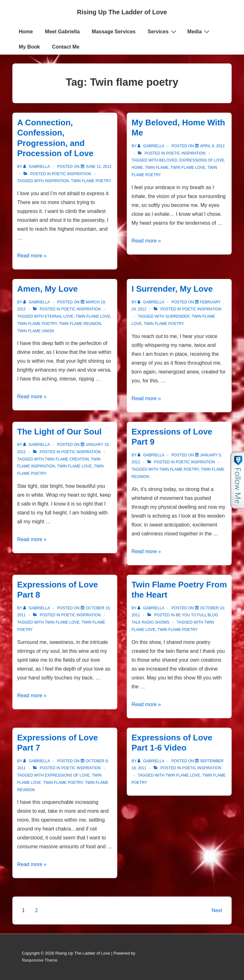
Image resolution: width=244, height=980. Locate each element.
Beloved (168, 160)
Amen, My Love (47, 289)
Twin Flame (157, 168)
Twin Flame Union (36, 331)
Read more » (32, 256)
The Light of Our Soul (59, 432)
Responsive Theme (40, 960)
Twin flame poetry (91, 181)
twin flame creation (67, 459)
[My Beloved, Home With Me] (213, 146)
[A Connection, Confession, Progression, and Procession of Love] (99, 167)
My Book (29, 47)
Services (163, 31)
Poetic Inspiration (71, 174)
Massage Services (114, 32)
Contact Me (66, 47)
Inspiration (57, 181)
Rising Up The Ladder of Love (122, 12)
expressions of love (202, 160)
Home (26, 32)
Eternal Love (59, 316)
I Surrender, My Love (172, 289)
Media (199, 31)
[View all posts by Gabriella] (37, 167)
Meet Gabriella (62, 32)
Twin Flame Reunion (80, 324)
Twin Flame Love (188, 168)
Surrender (178, 316)
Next (217, 910)
